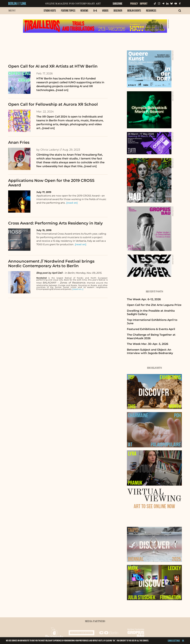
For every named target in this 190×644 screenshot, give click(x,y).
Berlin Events (134, 11)
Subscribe (117, 4)
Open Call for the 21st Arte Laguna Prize (154, 305)
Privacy (134, 4)
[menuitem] (50, 12)
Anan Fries (19, 142)
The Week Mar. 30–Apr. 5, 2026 (148, 344)
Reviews (84, 11)
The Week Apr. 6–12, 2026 (144, 299)
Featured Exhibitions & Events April (151, 329)
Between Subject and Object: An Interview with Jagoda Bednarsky (150, 351)
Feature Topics (68, 11)
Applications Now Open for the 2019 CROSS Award (51, 183)
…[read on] (61, 90)
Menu (12, 11)
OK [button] (183, 641)
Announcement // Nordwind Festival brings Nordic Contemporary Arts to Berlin (51, 264)
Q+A (95, 11)
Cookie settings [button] (174, 641)
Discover (118, 11)
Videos (105, 11)
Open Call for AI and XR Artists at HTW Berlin (53, 66)
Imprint (144, 4)
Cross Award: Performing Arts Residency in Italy (55, 223)
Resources (151, 11)
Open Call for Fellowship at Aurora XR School (53, 104)
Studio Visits (50, 11)
